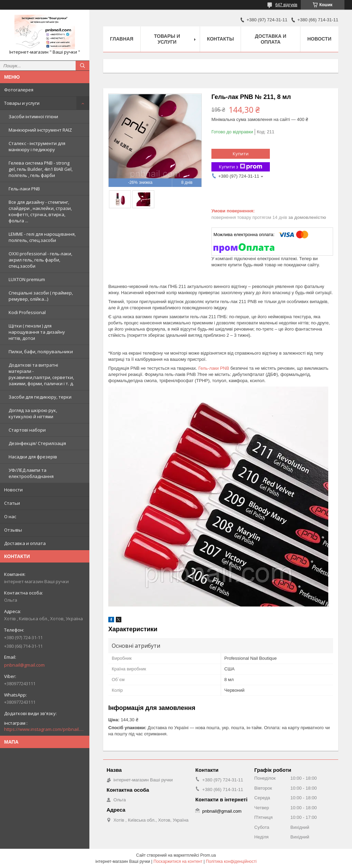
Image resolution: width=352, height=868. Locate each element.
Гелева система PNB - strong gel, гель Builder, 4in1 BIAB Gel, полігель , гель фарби (41, 169)
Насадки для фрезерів (33, 457)
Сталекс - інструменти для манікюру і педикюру (37, 146)
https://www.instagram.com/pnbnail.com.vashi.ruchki (45, 729)
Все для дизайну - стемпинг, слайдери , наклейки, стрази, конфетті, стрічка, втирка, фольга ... (40, 211)
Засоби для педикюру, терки (40, 397)
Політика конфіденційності (231, 861)
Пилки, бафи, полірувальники (41, 352)
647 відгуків (286, 5)
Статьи (12, 503)
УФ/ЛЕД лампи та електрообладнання (31, 473)
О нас (10, 516)
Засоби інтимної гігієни (33, 116)
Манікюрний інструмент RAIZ (40, 130)
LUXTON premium (27, 279)
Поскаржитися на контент (178, 861)
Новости (13, 490)
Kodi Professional (27, 312)
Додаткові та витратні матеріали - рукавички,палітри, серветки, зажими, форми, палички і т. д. (41, 374)
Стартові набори (27, 430)
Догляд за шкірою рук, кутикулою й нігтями (33, 413)
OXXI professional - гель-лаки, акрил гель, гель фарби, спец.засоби (40, 260)
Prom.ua (208, 855)
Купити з (241, 167)
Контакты (220, 39)
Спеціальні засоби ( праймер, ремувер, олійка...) (41, 296)
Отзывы (13, 530)
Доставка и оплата (25, 543)
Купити (241, 154)
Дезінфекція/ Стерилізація (37, 443)
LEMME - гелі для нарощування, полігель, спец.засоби (42, 237)
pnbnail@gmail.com (24, 665)
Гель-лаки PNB (24, 189)
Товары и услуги (22, 103)
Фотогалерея (19, 90)
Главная (122, 39)
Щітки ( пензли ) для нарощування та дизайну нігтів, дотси (37, 332)
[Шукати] (82, 66)
